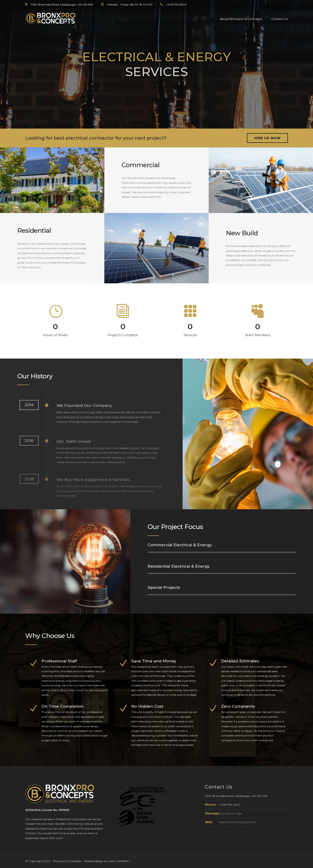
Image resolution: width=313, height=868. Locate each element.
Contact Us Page (231, 813)
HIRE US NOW (267, 138)
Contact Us (280, 19)
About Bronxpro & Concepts (241, 19)
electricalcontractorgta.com (237, 822)
